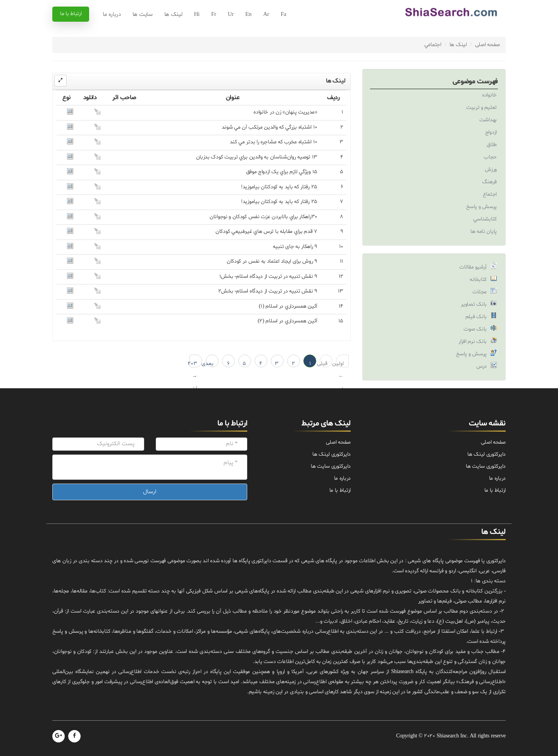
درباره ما (112, 15)
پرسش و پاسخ (481, 207)
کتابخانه (478, 280)
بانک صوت (475, 329)
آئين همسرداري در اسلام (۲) (288, 321)
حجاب (490, 157)
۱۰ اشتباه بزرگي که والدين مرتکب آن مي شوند (270, 127)
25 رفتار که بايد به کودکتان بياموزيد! (279, 187)
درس (481, 366)
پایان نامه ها (484, 232)
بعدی (210, 364)
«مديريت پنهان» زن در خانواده (285, 112)
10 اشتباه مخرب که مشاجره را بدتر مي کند (274, 142)
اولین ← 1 (340, 364)
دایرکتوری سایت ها (486, 466)
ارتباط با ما (71, 14)
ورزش (491, 170)
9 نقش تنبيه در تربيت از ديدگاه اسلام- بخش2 (268, 291)
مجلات (480, 292)
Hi (197, 15)
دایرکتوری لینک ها (487, 454)
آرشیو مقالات (473, 267)
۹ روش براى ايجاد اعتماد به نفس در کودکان (272, 261)
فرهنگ (490, 182)
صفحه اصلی (487, 45)
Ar (266, 15)
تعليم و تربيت (481, 108)
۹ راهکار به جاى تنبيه (295, 247)
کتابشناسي (485, 219)
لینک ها (173, 15)
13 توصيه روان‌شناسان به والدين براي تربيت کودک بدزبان (257, 157)
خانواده (489, 95)
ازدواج (491, 132)
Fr (214, 15)
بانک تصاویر (474, 304)
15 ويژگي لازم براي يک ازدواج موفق (282, 172)
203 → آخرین (193, 364)
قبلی (324, 364)
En (248, 15)
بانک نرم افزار (473, 342)
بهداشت (488, 120)
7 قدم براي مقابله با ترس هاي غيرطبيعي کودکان (266, 232)
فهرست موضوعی (475, 82)
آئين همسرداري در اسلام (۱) (288, 306)
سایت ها (143, 15)
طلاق (492, 145)
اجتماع (490, 194)
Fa (283, 15)
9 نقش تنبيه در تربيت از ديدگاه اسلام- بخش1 (268, 276)
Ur (231, 15)
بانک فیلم (476, 317)
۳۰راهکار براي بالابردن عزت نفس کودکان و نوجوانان (263, 217)
